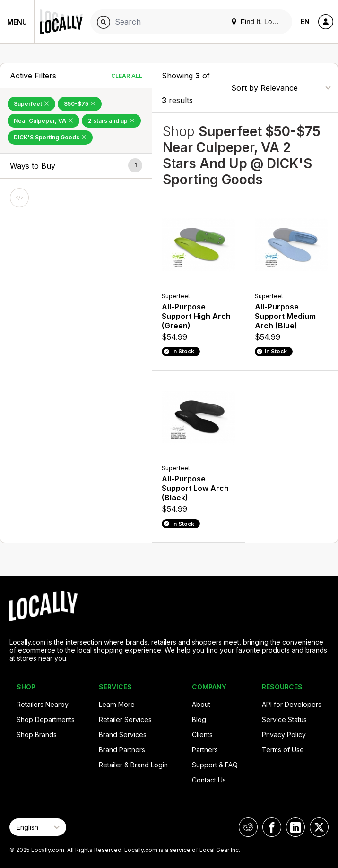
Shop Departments (46, 719)
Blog (199, 719)
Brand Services (123, 735)
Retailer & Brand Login (133, 765)
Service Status (284, 719)
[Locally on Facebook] (272, 827)
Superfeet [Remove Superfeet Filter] (31, 104)
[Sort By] (281, 88)
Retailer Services (125, 719)
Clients (202, 735)
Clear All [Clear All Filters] (127, 76)
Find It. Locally (259, 21)
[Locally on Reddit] (248, 827)
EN (305, 21)
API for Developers (292, 704)
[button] (76, 166)
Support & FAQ (215, 765)
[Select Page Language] (38, 827)
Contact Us (209, 780)
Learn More (117, 704)
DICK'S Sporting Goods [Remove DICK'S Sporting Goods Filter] (50, 137)
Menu (17, 22)
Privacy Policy (284, 735)
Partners (205, 750)
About (201, 704)
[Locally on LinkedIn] (295, 827)
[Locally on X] (319, 827)
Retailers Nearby (43, 704)
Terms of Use (283, 750)
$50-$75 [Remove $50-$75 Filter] (80, 104)
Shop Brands (37, 735)
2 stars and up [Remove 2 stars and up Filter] (111, 121)
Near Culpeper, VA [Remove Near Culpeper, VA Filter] (43, 121)
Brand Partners (122, 750)
